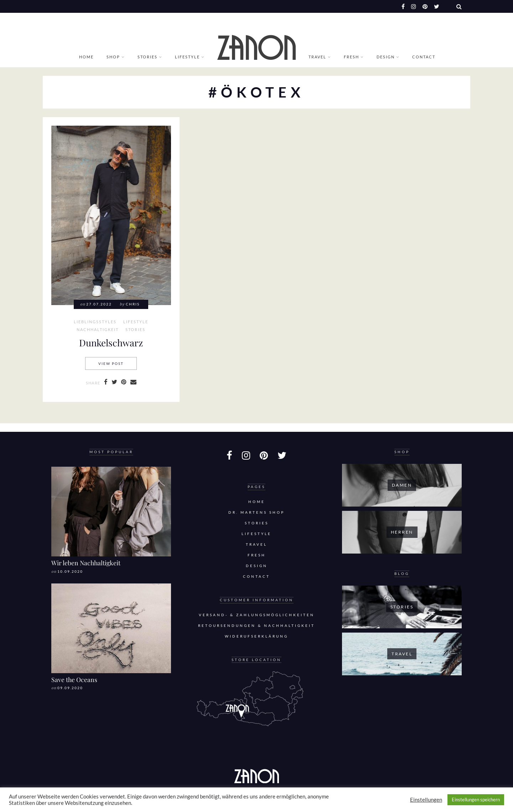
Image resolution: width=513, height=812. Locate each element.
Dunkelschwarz (111, 342)
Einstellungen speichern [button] (476, 800)
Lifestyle (187, 57)
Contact (424, 57)
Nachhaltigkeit (98, 330)
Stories (147, 57)
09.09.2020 (70, 688)
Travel (317, 57)
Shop (113, 57)
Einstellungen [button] (426, 800)
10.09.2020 (70, 572)
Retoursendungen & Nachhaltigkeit (256, 626)
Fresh (351, 57)
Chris (133, 304)
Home (86, 57)
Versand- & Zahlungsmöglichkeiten (257, 615)
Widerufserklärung (256, 636)
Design (386, 57)
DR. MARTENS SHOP (256, 512)
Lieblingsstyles (95, 322)
